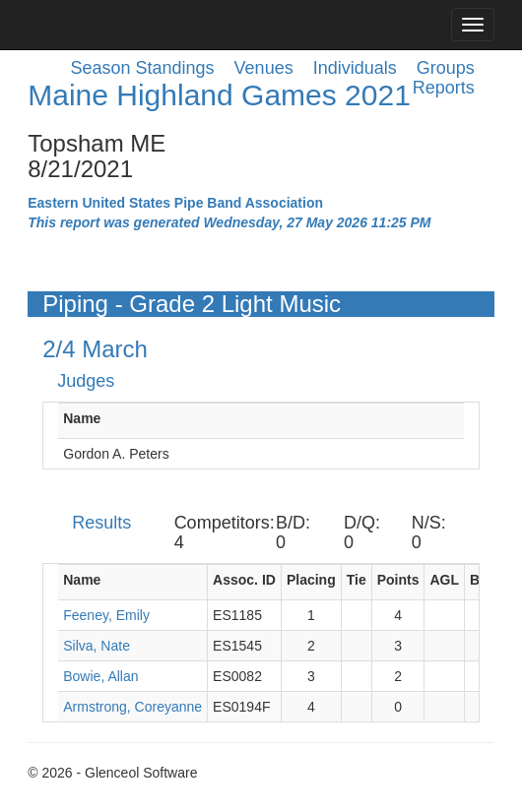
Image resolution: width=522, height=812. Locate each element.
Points (398, 580)
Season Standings (142, 68)
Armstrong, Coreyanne (132, 707)
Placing (311, 580)
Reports (444, 88)
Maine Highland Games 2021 (219, 95)
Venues (264, 68)
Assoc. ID (244, 580)
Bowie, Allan (100, 676)
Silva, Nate (97, 646)
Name (82, 418)
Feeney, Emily (106, 615)
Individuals (355, 68)
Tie (357, 580)
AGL (444, 580)
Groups (446, 68)
